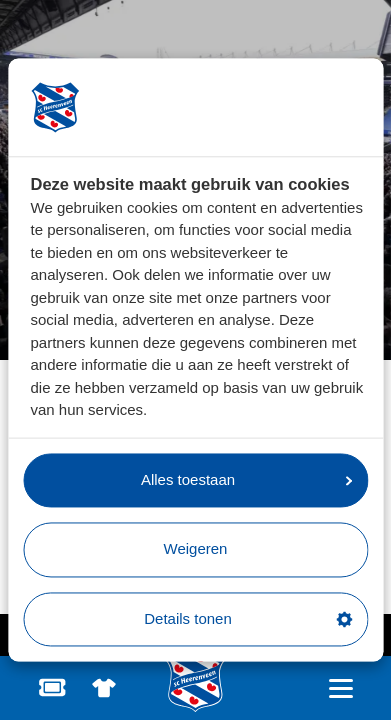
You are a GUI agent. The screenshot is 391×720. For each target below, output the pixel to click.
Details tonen (248, 618)
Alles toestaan (246, 479)
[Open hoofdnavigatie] (340, 688)
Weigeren (196, 549)
